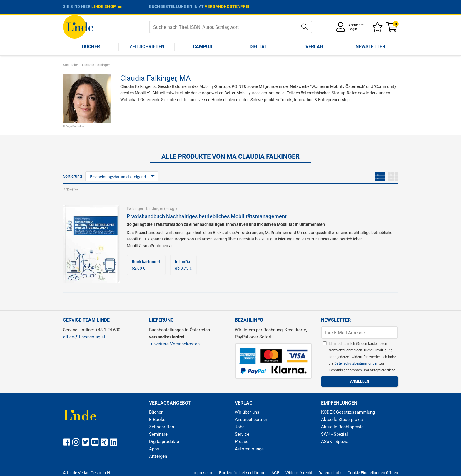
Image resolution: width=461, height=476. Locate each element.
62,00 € (146, 265)
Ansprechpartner (251, 420)
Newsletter (370, 47)
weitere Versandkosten (174, 344)
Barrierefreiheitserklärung (242, 473)
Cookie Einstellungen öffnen (373, 473)
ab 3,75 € (183, 265)
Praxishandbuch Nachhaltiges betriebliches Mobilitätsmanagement (207, 216)
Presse (242, 442)
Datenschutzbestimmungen (357, 363)
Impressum (203, 473)
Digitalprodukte (164, 442)
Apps (154, 449)
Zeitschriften (147, 47)
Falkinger (135, 208)
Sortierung (72, 176)
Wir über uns (247, 412)
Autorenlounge (249, 449)
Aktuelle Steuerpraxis (342, 420)
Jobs (240, 427)
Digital (258, 47)
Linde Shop (106, 6)
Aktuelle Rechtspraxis (342, 427)
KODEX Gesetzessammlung (348, 412)
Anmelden (356, 25)
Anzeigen (158, 456)
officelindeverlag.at (84, 337)
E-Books (157, 420)
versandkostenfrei (227, 6)
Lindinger (155, 208)
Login (353, 29)
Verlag (314, 47)
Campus (203, 47)
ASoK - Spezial (335, 442)
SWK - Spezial (334, 434)
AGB (275, 473)
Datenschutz (330, 473)
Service (242, 434)
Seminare (158, 434)
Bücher (91, 47)
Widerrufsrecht (299, 473)
